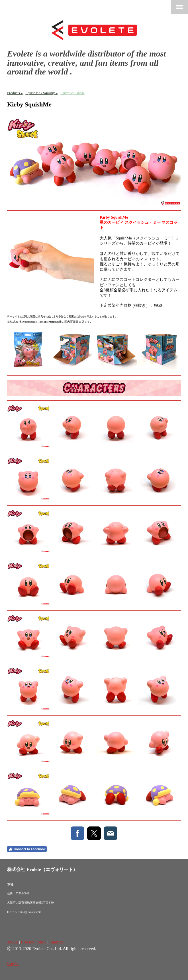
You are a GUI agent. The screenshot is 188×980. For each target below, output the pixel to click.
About (13, 942)
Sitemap (56, 942)
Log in (13, 964)
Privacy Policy (34, 942)
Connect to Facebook (27, 849)
